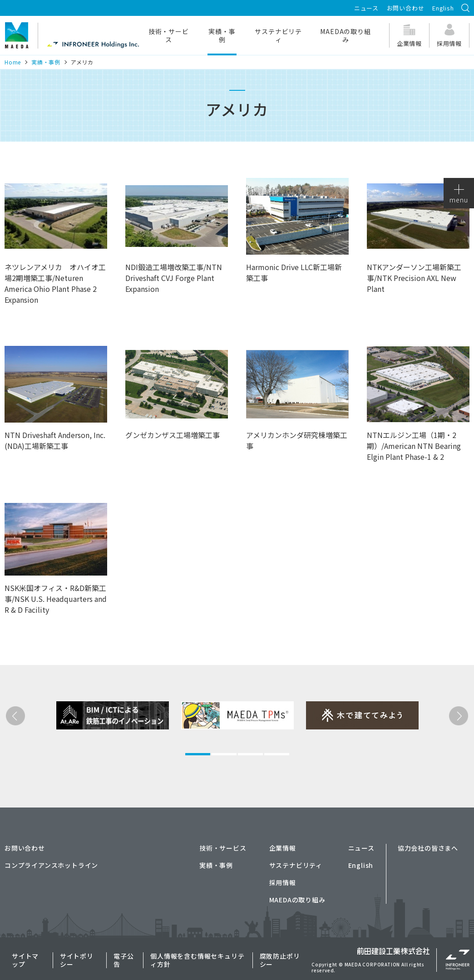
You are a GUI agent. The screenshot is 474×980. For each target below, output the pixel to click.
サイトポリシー (77, 960)
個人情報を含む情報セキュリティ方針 (197, 960)
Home (13, 62)
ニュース (366, 8)
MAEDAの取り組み (345, 35)
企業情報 (283, 848)
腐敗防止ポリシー (280, 960)
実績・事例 (222, 35)
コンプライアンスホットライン (51, 865)
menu (459, 194)
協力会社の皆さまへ (428, 848)
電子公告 (123, 960)
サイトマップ (25, 960)
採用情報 (283, 882)
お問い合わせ (406, 8)
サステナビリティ (278, 35)
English (443, 8)
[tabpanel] (97, 748)
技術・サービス (169, 35)
